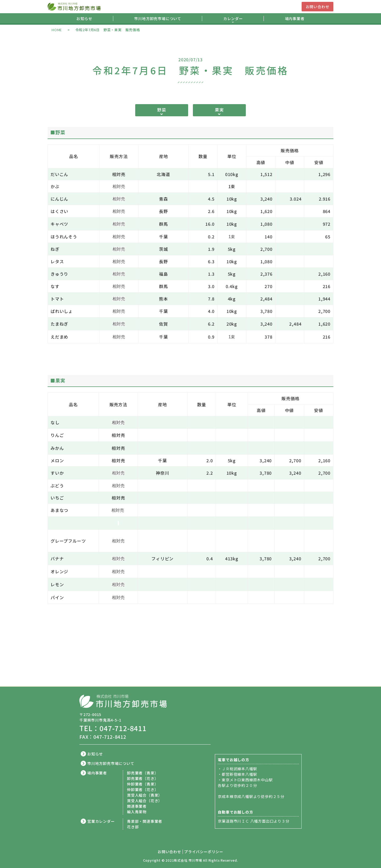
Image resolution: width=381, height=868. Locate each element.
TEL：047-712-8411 (113, 728)
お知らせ (84, 19)
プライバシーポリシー (204, 852)
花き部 (133, 827)
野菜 (162, 110)
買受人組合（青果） (145, 795)
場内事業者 (295, 19)
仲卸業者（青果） (143, 784)
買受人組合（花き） (145, 801)
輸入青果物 (137, 812)
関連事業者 (137, 806)
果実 (219, 110)
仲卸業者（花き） (143, 789)
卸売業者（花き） (143, 778)
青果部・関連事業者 (145, 821)
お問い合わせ (318, 7)
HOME (57, 30)
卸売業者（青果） (143, 773)
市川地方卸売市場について (158, 19)
